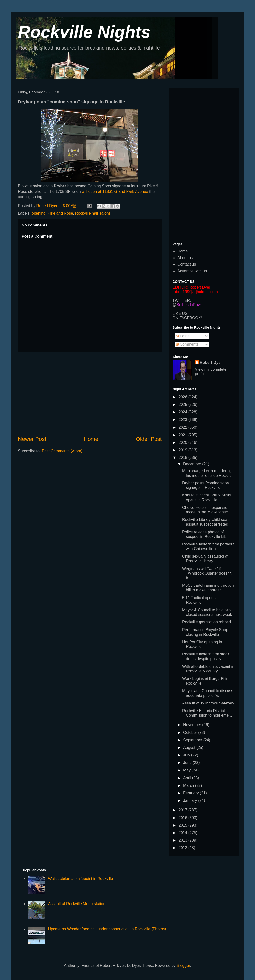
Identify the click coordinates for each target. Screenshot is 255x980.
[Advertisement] (90, 394)
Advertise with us (192, 271)
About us (185, 258)
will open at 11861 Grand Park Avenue (115, 191)
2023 (183, 420)
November (193, 725)
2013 (183, 840)
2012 (183, 848)
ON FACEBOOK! (187, 318)
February (191, 793)
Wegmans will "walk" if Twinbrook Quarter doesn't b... (207, 573)
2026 (183, 397)
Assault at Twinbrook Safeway (208, 703)
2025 (183, 405)
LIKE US (180, 314)
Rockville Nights (84, 32)
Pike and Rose (60, 213)
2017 (183, 810)
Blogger (183, 966)
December (193, 464)
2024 (183, 412)
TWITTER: (182, 300)
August (190, 748)
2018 (183, 457)
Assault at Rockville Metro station (77, 904)
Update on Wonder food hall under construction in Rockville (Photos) (107, 929)
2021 (183, 435)
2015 (183, 825)
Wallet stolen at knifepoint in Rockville (80, 879)
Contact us (187, 264)
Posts (182, 336)
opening (39, 213)
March (189, 785)
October (191, 733)
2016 (183, 818)
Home (91, 439)
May (187, 770)
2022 (183, 427)
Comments (187, 344)
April (188, 778)
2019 (183, 450)
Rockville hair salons (93, 213)
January (191, 800)
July (187, 755)
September (193, 740)
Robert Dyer (211, 363)
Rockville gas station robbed (207, 622)
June (188, 763)
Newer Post (32, 439)
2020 (183, 442)
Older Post (149, 439)
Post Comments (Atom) (62, 451)
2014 (183, 833)
